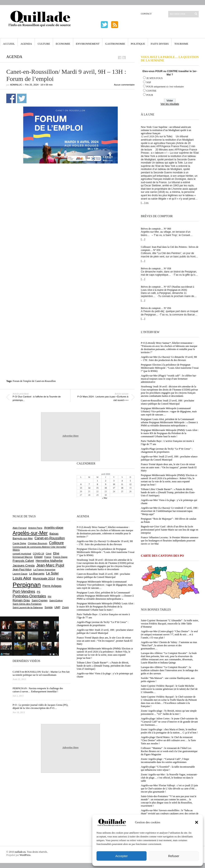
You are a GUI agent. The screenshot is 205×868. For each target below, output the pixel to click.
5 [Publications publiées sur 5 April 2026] (130, 481)
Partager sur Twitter (22, 98)
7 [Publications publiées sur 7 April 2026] (89, 484)
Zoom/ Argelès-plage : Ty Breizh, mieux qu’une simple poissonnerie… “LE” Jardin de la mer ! (169, 712)
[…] (143, 203)
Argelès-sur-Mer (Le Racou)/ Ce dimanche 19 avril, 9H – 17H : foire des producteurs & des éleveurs (169, 359)
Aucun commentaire (124, 85)
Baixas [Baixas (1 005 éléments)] (54, 534)
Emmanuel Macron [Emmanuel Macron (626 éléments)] (22, 557)
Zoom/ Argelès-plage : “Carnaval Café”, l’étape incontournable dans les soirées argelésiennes (165, 761)
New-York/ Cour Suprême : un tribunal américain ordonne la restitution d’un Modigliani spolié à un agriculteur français (166, 130)
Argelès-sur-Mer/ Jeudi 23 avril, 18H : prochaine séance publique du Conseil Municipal (169, 458)
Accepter (121, 856)
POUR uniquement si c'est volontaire (165, 87)
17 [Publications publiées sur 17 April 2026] (114, 488)
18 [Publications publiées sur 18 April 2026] (122, 488)
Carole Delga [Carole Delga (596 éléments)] (19, 543)
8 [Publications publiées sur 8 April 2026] (97, 484)
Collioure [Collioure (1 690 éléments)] (56, 543)
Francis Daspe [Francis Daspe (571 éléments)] (60, 557)
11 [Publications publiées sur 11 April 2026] (122, 484)
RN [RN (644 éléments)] (49, 597)
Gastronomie (115, 44)
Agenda (26, 44)
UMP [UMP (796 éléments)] (57, 607)
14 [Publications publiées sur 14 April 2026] (89, 488)
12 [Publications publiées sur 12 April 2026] (130, 484)
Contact (146, 14)
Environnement (88, 44)
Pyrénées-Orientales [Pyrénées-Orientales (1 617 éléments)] (29, 596)
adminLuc (16, 85)
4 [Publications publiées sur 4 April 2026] (122, 481)
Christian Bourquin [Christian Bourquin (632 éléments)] (38, 543)
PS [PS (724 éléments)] (38, 592)
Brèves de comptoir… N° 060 (156, 229)
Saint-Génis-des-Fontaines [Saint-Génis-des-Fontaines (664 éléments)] (27, 604)
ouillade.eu (20, 852)
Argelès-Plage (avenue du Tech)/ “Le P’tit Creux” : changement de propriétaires (167, 450)
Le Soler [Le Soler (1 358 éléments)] (52, 573)
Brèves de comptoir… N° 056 (156, 308)
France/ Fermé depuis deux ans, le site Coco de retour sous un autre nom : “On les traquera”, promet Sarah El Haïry (169, 467)
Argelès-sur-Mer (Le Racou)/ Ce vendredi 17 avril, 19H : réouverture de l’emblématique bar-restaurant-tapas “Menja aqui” (170, 511)
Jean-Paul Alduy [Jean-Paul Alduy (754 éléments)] (22, 570)
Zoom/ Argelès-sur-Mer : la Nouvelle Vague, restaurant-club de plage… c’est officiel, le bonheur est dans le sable (169, 778)
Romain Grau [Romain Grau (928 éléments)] (21, 600)
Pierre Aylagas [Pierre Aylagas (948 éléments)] (52, 586)
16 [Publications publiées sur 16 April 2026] (106, 488)
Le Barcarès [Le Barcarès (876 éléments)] (37, 574)
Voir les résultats (170, 104)
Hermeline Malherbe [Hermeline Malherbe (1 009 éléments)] (49, 561)
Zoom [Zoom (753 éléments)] (65, 607)
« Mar (104, 498)
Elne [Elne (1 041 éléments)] (56, 553)
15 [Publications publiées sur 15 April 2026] (97, 488)
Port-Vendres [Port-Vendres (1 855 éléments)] (24, 591)
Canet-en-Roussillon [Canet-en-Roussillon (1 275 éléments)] (50, 538)
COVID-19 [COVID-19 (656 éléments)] (38, 554)
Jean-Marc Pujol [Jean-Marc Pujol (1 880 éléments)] (50, 565)
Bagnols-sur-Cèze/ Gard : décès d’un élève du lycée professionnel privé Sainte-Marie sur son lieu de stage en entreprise (170, 530)
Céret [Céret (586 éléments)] (49, 554)
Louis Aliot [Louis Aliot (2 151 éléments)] (22, 578)
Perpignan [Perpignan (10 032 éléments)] (27, 585)
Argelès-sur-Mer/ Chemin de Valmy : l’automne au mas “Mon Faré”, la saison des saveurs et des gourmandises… (169, 645)
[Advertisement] (47, 216)
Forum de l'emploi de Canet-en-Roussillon (34, 381)
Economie (63, 44)
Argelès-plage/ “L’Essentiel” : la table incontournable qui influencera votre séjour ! (168, 768)
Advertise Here (70, 436)
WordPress (25, 855)
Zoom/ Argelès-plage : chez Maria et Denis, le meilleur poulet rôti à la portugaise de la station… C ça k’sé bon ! (169, 731)
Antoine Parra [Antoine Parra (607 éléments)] (35, 528)
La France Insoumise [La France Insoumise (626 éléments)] (44, 570)
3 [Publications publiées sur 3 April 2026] (114, 481)
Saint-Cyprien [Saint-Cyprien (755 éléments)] (40, 601)
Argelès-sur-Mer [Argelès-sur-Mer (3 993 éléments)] (30, 533)
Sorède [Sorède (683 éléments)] (49, 607)
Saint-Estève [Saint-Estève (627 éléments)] (56, 601)
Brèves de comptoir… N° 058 (156, 269)
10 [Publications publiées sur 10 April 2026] (114, 484)
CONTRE (151, 91)
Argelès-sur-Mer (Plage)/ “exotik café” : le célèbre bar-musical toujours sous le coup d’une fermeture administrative (169, 379)
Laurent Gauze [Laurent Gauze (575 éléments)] (20, 574)
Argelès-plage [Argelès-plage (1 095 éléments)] (54, 528)
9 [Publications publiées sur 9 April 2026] (106, 484)
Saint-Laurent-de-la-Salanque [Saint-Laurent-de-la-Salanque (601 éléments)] (28, 607)
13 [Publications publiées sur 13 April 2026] (81, 488)
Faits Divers (160, 44)
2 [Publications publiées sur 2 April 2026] (106, 481)
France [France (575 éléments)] (48, 557)
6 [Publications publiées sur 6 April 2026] (81, 484)
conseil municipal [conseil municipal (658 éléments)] (22, 554)
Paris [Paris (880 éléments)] (60, 579)
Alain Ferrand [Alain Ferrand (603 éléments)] (20, 528)
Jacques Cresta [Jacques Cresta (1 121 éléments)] (24, 565)
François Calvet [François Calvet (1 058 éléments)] (23, 561)
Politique (138, 44)
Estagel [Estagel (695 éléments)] (38, 557)
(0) (147, 203)
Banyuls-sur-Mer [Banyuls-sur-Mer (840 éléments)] (23, 538)
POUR (150, 95)
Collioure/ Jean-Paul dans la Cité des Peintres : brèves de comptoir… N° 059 (170, 248)
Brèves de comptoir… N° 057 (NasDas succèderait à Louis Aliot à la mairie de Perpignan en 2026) (167, 288)
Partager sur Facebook (11, 98)
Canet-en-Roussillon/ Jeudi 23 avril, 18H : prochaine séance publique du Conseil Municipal (168, 402)
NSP (149, 82)
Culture (44, 44)
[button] (197, 822)
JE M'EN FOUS (155, 78)
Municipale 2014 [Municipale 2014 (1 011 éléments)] (44, 579)
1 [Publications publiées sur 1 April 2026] (97, 481)
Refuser (174, 856)
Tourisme (181, 44)
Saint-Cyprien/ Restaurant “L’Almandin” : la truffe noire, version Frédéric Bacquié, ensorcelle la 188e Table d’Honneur (170, 624)
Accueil (9, 44)
